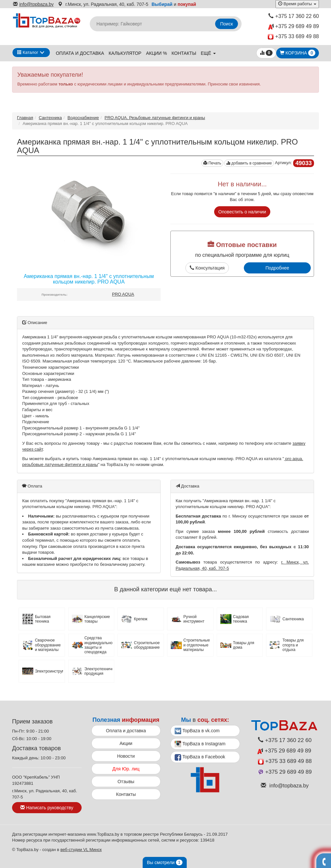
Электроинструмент (49, 671)
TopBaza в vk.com (197, 731)
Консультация (207, 268)
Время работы (297, 4)
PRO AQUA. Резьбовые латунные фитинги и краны (155, 118)
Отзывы (126, 782)
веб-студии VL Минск (81, 850)
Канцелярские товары (97, 619)
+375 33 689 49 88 (293, 37)
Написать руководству (47, 808)
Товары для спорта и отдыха (293, 645)
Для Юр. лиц (126, 769)
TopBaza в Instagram (200, 744)
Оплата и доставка (80, 53)
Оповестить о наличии (242, 212)
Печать (212, 163)
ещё (208, 53)
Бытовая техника (43, 619)
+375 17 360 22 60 (294, 16)
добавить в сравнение (249, 163)
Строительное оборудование (147, 645)
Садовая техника (241, 619)
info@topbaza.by (33, 4)
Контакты (184, 53)
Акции (126, 743)
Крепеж (141, 619)
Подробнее (277, 268)
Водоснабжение (83, 118)
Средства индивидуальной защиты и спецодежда (99, 645)
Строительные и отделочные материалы (197, 645)
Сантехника (50, 118)
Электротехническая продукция (99, 671)
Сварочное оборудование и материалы (48, 645)
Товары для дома (244, 645)
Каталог (28, 52)
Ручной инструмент (194, 619)
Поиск (227, 24)
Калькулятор (125, 53)
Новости (126, 756)
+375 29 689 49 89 (293, 27)
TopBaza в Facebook (200, 757)
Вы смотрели (165, 862)
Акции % (156, 53)
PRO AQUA (123, 294)
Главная (25, 118)
